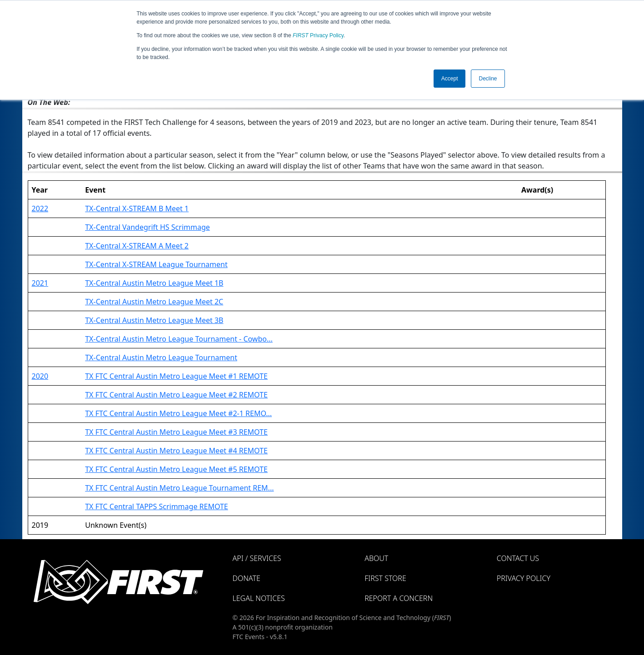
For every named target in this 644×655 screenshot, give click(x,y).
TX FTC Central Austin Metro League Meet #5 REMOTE (176, 469)
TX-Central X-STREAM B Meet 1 (137, 208)
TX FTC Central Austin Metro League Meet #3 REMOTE (176, 432)
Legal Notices (259, 598)
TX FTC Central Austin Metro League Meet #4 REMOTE (176, 451)
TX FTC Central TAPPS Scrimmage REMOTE (157, 506)
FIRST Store (385, 578)
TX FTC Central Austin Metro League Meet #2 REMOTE (176, 395)
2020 (40, 376)
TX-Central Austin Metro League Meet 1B (154, 283)
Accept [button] (450, 79)
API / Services (257, 558)
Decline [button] (488, 79)
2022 (40, 208)
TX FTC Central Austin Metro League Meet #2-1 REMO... (178, 413)
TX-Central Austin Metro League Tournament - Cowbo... (179, 339)
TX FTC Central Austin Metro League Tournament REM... (179, 488)
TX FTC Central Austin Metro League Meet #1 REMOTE (176, 376)
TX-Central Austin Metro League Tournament (161, 357)
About (376, 558)
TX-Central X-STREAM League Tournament (156, 264)
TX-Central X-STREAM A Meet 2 (137, 246)
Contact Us (518, 558)
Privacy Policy (318, 35)
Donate (247, 578)
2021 (40, 283)
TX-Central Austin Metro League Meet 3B (154, 320)
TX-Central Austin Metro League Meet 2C (154, 302)
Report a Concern (399, 598)
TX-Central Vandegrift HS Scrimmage (147, 227)
